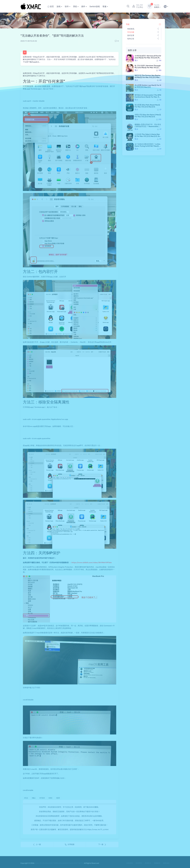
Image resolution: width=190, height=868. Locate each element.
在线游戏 (130, 863)
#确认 (34, 798)
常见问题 (32, 21)
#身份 (50, 798)
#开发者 (42, 798)
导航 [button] (144, 24)
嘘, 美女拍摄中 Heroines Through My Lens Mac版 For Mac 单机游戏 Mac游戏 (148, 68)
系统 (75, 6)
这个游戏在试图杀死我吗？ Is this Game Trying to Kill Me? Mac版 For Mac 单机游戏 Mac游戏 (148, 146)
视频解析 (157, 863)
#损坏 (58, 798)
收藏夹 (157, 6)
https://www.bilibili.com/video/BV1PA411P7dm (92, 563)
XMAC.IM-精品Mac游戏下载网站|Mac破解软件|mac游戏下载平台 (59, 863)
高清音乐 (148, 863)
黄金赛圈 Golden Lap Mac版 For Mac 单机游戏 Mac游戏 (148, 86)
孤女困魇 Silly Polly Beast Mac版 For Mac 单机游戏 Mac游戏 (147, 106)
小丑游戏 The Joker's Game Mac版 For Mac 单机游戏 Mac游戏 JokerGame (148, 136)
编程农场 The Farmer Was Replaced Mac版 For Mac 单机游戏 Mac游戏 (148, 77)
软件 (67, 6)
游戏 (59, 6)
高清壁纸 (139, 863)
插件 (83, 6)
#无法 (26, 798)
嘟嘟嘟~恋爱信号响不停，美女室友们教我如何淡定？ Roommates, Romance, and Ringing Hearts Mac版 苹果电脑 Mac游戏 (148, 127)
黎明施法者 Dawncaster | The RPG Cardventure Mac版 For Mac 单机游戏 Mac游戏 (148, 97)
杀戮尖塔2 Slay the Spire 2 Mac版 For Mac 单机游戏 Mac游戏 (148, 116)
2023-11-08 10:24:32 (29, 41)
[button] (128, 6)
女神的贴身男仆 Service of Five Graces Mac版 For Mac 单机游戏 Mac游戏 (148, 58)
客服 (104, 6)
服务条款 (166, 863)
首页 (51, 6)
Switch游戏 (95, 6)
